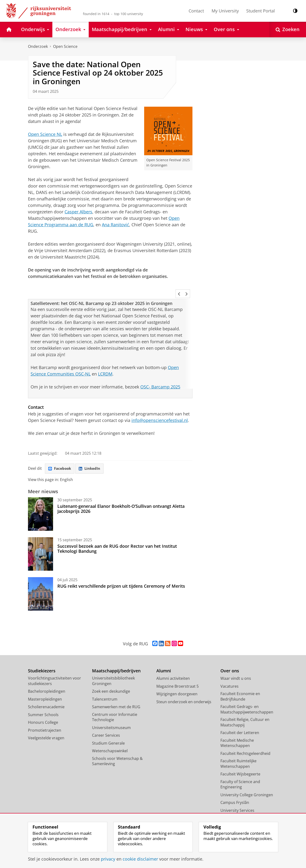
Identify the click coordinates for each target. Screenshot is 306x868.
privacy (108, 859)
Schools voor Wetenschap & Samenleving (117, 749)
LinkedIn (92, 456)
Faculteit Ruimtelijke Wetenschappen (238, 751)
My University (225, 11)
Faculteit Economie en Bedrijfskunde (240, 684)
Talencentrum (105, 687)
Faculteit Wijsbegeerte (240, 762)
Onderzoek (38, 46)
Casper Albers (78, 212)
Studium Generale (108, 731)
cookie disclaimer (140, 859)
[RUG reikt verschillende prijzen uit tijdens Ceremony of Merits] (41, 581)
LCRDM (105, 361)
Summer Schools (43, 702)
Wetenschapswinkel (110, 738)
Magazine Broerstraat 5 (178, 674)
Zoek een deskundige (111, 679)
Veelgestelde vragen (46, 725)
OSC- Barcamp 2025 (160, 374)
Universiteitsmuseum (111, 715)
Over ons (230, 658)
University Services (237, 798)
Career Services (106, 723)
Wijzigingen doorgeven (177, 681)
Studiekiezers (42, 658)
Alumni (164, 658)
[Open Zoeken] (288, 30)
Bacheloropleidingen (47, 679)
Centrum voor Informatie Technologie (115, 705)
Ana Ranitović (115, 225)
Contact (196, 11)
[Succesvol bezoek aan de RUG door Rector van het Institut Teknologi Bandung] (41, 542)
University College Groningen (247, 782)
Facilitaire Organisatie (240, 806)
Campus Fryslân (235, 790)
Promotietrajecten (45, 718)
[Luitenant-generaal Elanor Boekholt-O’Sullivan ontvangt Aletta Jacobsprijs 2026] (41, 502)
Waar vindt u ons (236, 666)
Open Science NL (45, 134)
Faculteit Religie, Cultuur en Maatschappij (245, 710)
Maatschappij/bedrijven (116, 658)
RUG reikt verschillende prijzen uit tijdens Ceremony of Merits (121, 574)
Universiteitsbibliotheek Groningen (113, 668)
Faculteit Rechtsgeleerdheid (245, 741)
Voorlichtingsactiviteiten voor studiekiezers (55, 668)
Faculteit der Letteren (240, 720)
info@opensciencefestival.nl (160, 407)
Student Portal (261, 11)
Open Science (65, 46)
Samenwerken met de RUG (116, 694)
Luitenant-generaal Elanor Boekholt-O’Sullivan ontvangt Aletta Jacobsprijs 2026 (121, 496)
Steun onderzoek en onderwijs (184, 689)
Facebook (60, 456)
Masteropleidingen (45, 687)
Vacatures (229, 674)
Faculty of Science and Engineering (240, 772)
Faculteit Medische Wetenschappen (237, 731)
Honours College (43, 710)
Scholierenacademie (46, 694)
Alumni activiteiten (173, 666)
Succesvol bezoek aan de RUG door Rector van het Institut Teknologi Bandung (117, 536)
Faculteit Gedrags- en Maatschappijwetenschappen (247, 697)
